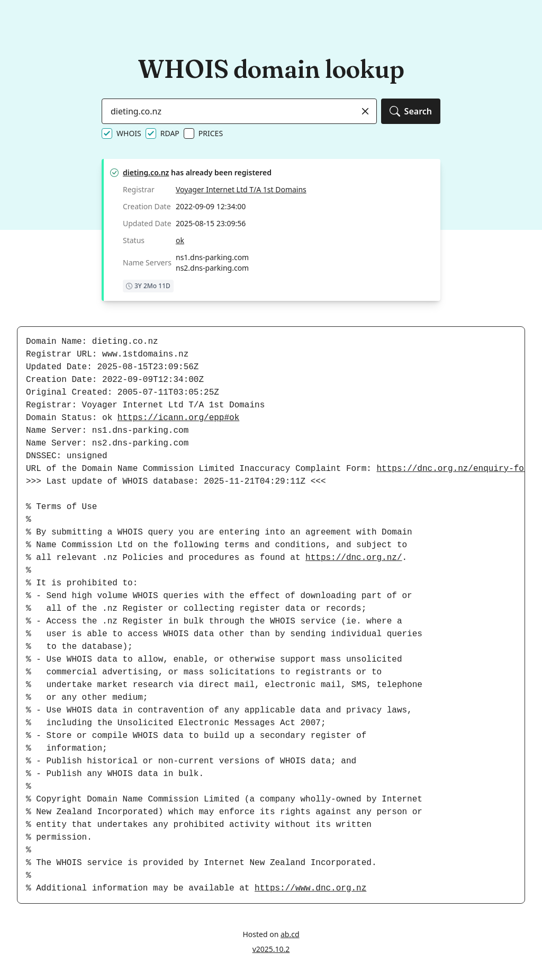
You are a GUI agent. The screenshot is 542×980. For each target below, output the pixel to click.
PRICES (211, 133)
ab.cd (290, 934)
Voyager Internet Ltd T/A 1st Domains (241, 189)
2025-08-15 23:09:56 (211, 223)
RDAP (170, 133)
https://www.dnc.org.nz (310, 888)
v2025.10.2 (271, 949)
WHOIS (129, 133)
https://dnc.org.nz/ (354, 558)
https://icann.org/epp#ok (178, 418)
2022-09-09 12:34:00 (211, 206)
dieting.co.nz (146, 172)
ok (180, 240)
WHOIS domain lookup (271, 69)
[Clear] (365, 111)
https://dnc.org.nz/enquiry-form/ (458, 469)
